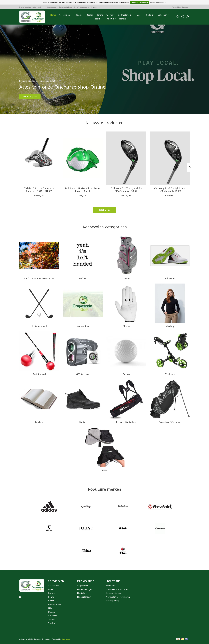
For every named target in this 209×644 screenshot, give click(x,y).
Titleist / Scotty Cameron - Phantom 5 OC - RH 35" (39, 189)
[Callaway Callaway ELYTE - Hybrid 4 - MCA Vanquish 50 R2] (170, 158)
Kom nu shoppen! (34, 95)
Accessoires (83, 326)
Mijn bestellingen (85, 589)
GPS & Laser (83, 374)
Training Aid (39, 374)
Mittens (104, 470)
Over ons (110, 586)
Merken (122, 19)
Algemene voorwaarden (117, 589)
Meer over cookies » (158, 2)
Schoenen (170, 278)
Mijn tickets (82, 593)
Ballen (126, 374)
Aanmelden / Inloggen (180, 7)
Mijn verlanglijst (84, 597)
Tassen (126, 278)
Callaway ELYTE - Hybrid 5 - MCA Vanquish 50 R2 (126, 189)
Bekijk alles (104, 210)
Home (53, 15)
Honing (100, 15)
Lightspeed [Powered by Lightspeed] (66, 639)
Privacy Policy (113, 601)
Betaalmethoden (114, 593)
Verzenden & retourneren (118, 597)
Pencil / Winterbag (126, 422)
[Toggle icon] (178, 17)
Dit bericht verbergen (140, 2)
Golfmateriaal (39, 326)
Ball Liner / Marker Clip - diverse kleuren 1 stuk (83, 189)
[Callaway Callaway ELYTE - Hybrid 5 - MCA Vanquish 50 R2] (126, 158)
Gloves (126, 326)
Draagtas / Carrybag (170, 422)
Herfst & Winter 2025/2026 (39, 278)
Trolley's (170, 374)
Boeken (90, 15)
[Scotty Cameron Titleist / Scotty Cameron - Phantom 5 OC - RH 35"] (39, 158)
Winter (83, 422)
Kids (50, 608)
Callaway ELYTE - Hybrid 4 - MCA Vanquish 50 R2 (170, 189)
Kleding (170, 326)
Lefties (83, 278)
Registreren (83, 586)
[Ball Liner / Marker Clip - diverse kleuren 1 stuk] (83, 158)
